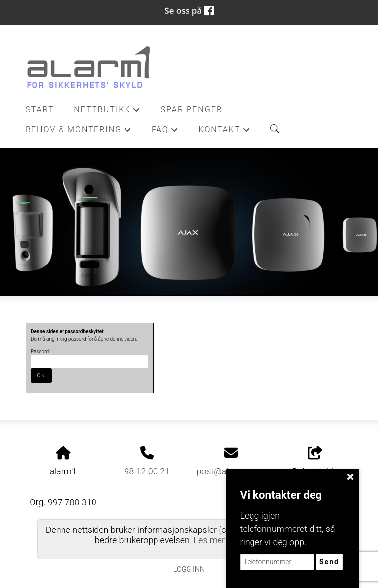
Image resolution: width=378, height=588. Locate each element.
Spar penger (191, 109)
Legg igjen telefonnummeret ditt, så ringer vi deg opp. (288, 529)
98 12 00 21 (147, 471)
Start (40, 109)
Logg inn (189, 570)
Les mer (210, 540)
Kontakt (224, 132)
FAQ (165, 132)
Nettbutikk (107, 112)
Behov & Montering (79, 132)
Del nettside (315, 462)
